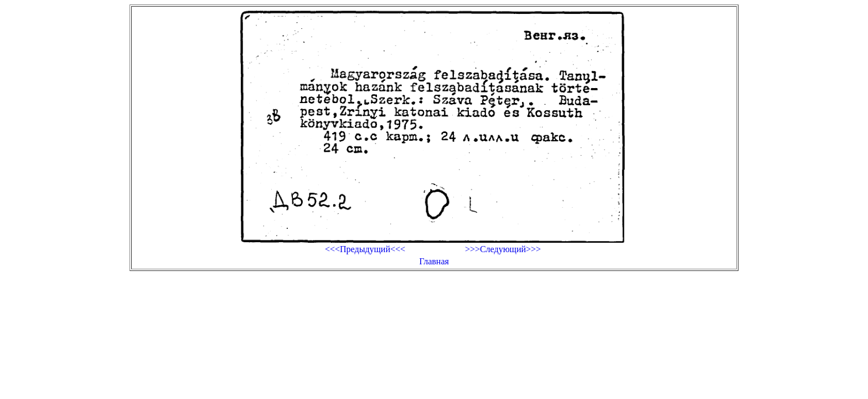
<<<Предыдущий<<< (365, 249)
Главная (434, 261)
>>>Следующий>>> (503, 249)
